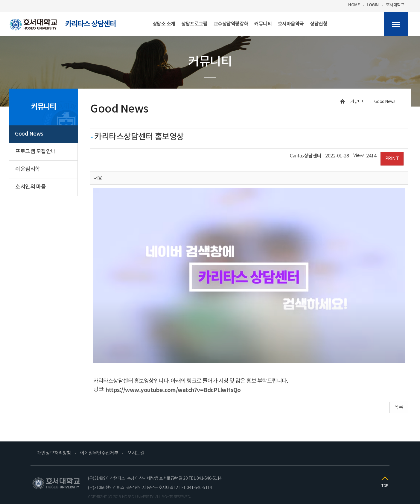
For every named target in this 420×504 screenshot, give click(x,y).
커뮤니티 (43, 107)
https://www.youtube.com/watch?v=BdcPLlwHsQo (173, 390)
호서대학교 (395, 5)
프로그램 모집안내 (36, 152)
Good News (29, 134)
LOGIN (373, 5)
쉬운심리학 (28, 169)
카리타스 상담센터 (63, 26)
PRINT (392, 159)
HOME (354, 5)
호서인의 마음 (31, 187)
